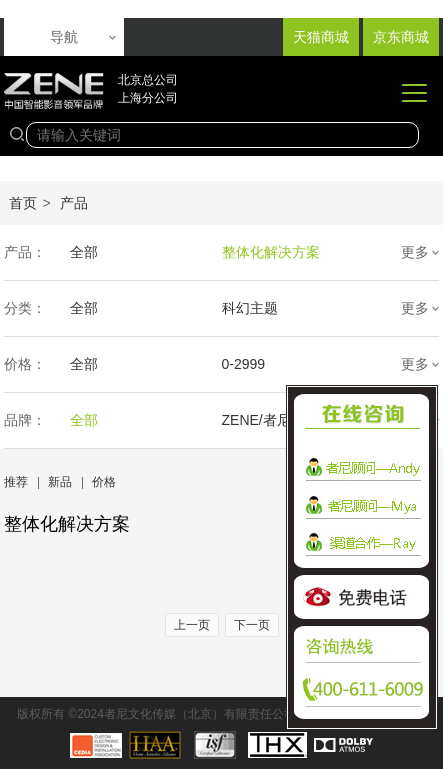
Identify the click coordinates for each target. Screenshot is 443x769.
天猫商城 (321, 37)
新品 (60, 482)
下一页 (252, 625)
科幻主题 (250, 308)
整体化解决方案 (271, 252)
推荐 (16, 482)
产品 (74, 203)
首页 (23, 203)
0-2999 (244, 364)
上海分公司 (148, 98)
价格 (104, 482)
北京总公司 (148, 80)
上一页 (192, 625)
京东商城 (401, 37)
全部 (84, 252)
